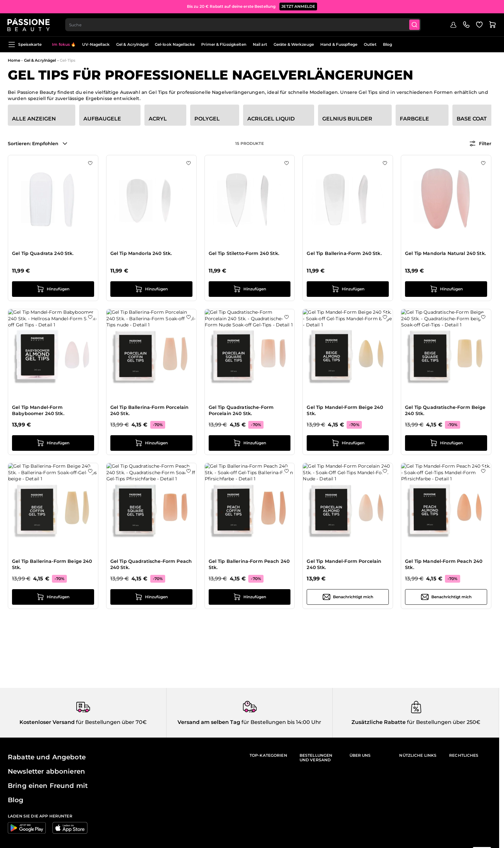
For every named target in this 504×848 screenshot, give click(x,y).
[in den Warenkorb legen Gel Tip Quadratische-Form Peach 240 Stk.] (151, 597)
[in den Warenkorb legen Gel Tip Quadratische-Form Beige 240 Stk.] (446, 443)
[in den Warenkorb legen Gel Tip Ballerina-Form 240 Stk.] (348, 289)
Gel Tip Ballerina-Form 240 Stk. (344, 253)
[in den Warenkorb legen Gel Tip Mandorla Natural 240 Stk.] (446, 289)
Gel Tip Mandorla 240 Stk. (141, 253)
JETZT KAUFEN (304, 5)
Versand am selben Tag (209, 722)
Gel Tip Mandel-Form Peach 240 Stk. (444, 564)
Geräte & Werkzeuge (294, 44)
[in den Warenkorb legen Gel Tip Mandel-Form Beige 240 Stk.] (348, 443)
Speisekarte (25, 44)
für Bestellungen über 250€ (443, 722)
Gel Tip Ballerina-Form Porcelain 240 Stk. (149, 411)
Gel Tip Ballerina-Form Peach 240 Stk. (249, 564)
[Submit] (415, 25)
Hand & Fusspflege (339, 44)
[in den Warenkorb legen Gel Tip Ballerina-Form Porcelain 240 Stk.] (151, 443)
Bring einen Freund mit (48, 786)
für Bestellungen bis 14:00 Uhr (281, 722)
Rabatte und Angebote (47, 757)
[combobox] (244, 25)
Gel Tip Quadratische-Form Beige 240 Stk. (445, 411)
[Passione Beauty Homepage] (29, 25)
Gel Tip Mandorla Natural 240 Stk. (445, 253)
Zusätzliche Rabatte (379, 722)
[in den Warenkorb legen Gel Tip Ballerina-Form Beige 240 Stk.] (53, 597)
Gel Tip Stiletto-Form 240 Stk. (244, 253)
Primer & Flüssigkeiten (224, 44)
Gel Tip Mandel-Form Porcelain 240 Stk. (344, 564)
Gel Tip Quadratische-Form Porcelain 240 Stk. (241, 411)
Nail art (260, 44)
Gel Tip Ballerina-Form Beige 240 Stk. (52, 564)
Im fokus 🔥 (64, 44)
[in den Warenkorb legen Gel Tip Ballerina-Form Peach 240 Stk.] (250, 597)
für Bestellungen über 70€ (111, 722)
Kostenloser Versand (47, 722)
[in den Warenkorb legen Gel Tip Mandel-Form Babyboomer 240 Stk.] (53, 443)
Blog (387, 44)
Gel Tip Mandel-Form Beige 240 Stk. (345, 411)
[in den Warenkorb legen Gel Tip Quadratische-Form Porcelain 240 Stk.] (250, 443)
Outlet (370, 44)
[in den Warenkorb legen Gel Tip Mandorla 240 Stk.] (151, 289)
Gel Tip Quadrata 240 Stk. (43, 253)
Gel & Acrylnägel (132, 44)
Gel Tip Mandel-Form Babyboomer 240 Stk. (38, 411)
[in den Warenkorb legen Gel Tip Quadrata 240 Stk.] (53, 289)
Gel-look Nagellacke (175, 44)
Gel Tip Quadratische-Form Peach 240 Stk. (151, 564)
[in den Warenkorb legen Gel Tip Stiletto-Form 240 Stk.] (250, 289)
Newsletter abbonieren (46, 771)
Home (14, 60)
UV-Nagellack (96, 44)
